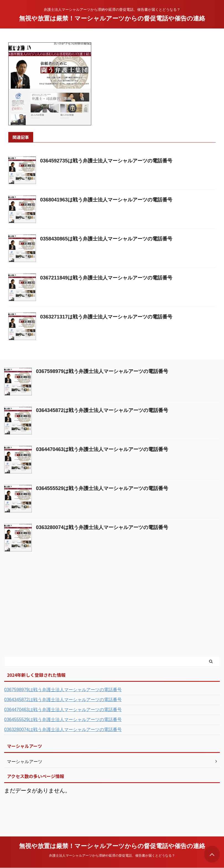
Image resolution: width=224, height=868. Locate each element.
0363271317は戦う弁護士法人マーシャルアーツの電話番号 (106, 317)
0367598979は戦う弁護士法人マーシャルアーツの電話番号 (102, 371)
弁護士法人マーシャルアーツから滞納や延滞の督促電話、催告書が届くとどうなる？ (112, 856)
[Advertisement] (46, 614)
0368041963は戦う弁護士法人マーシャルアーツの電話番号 (106, 200)
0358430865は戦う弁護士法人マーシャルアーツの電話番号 (106, 239)
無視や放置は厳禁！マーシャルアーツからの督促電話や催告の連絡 (112, 18)
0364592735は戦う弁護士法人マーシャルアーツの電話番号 (106, 161)
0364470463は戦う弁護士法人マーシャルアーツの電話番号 (102, 449)
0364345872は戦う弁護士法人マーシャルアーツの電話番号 (102, 410)
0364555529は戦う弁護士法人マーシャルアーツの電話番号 (102, 488)
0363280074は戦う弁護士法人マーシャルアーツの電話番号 (102, 527)
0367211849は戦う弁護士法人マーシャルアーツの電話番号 (106, 278)
